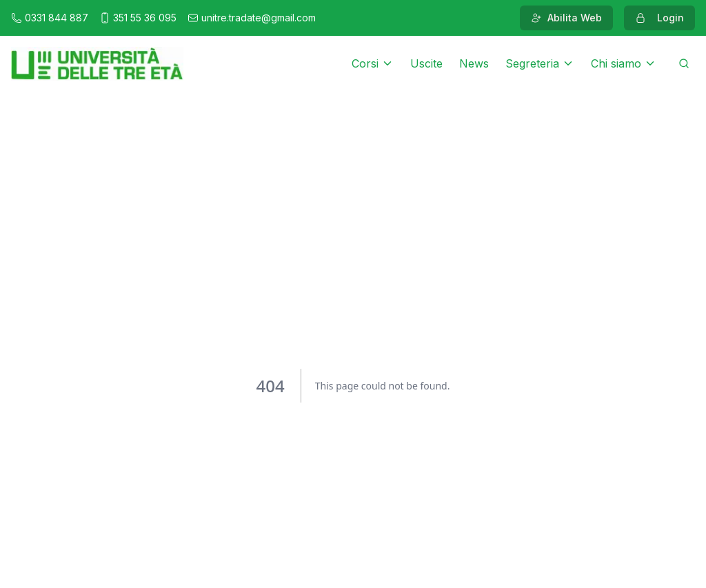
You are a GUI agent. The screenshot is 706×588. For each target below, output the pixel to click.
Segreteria (540, 63)
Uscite (426, 63)
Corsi (373, 63)
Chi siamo (624, 63)
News (474, 63)
